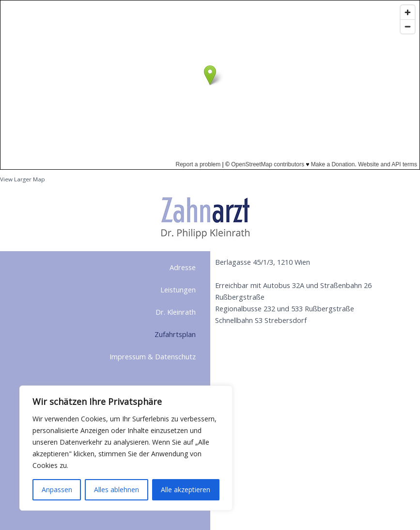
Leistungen (178, 289)
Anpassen (57, 490)
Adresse (183, 267)
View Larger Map (23, 179)
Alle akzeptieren (186, 490)
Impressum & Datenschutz (153, 356)
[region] (126, 448)
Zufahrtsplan (175, 334)
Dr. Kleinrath (176, 312)
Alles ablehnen (117, 490)
